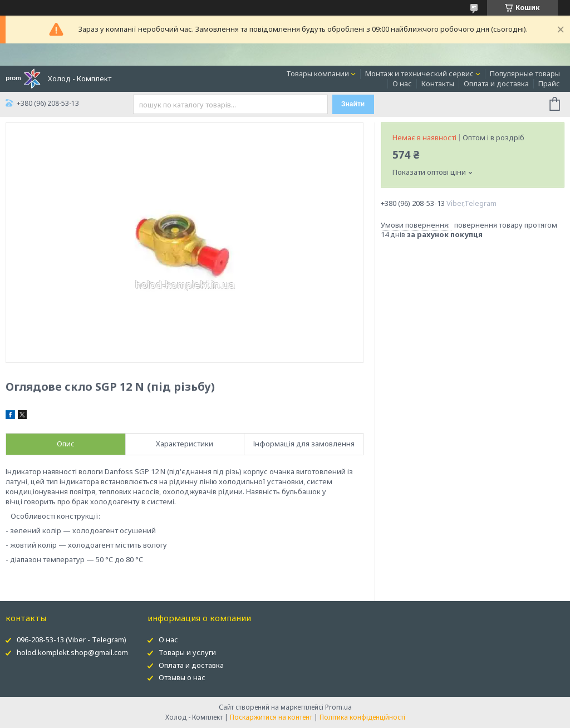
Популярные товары (525, 73)
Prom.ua (338, 707)
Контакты (438, 83)
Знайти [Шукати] (353, 104)
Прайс (549, 83)
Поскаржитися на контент (271, 717)
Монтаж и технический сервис (419, 73)
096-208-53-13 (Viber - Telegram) (72, 640)
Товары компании (318, 73)
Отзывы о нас (182, 677)
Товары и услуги (187, 652)
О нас (402, 83)
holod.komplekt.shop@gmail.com (72, 652)
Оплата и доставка (496, 83)
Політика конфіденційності (362, 717)
